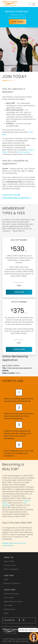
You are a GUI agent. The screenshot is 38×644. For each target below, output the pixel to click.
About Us (9, 557)
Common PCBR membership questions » (17, 196)
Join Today (18, 22)
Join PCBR (8, 605)
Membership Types (17, 15)
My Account (9, 598)
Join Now (19, 292)
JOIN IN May (18, 282)
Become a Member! (17, 11)
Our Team (9, 576)
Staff (6, 579)
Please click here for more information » (14, 544)
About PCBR (9, 561)
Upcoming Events (11, 594)
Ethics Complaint (11, 569)
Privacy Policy (10, 565)
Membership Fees (15, 17)
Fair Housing (24, 152)
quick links (10, 590)
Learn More (19, 349)
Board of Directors (12, 583)
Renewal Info (9, 609)
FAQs (25, 17)
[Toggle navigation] (35, 3)
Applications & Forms (13, 601)
